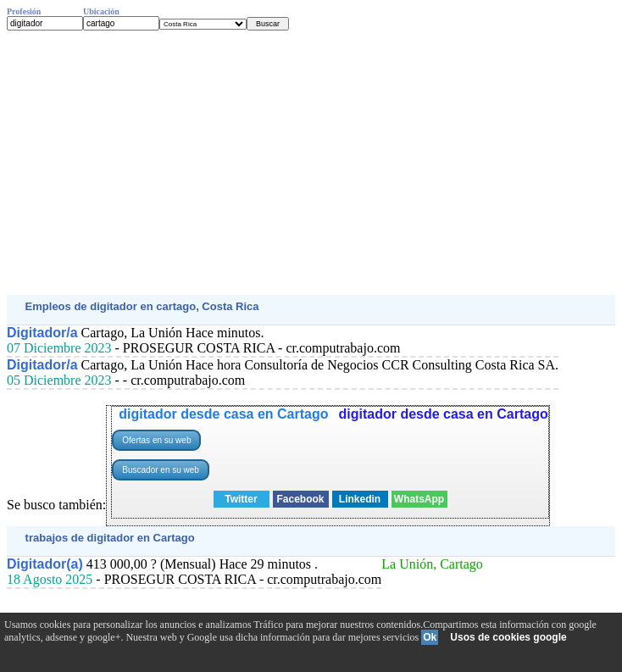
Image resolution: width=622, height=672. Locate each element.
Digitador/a (42, 333)
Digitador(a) (45, 564)
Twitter (241, 499)
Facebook (300, 499)
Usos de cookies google (508, 637)
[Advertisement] (311, 163)
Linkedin (360, 499)
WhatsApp (419, 499)
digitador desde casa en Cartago (223, 414)
